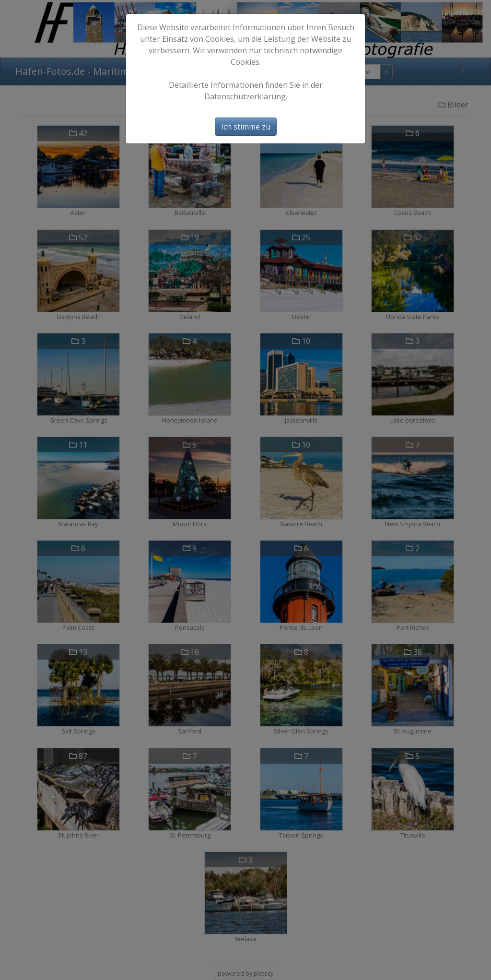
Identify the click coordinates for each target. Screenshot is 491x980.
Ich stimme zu (246, 127)
